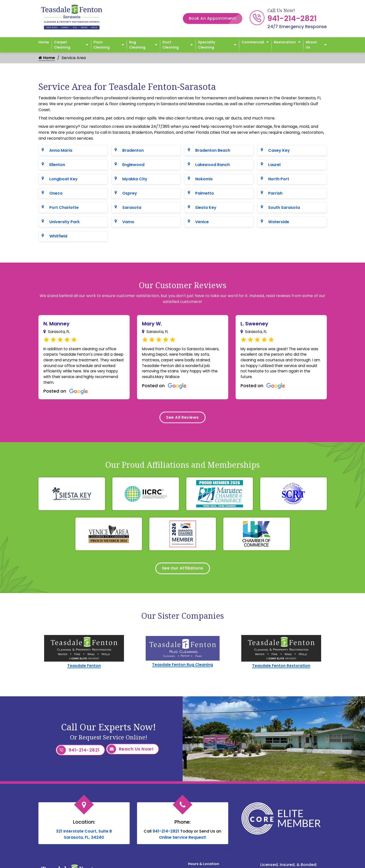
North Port (279, 179)
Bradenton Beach (213, 151)
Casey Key (279, 151)
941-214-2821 (292, 18)
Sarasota (132, 208)
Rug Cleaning (137, 45)
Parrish (275, 193)
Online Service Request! (183, 842)
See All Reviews (183, 421)
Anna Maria (61, 151)
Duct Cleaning (171, 45)
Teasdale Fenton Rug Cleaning (182, 671)
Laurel (274, 165)
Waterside (279, 222)
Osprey (130, 193)
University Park (64, 222)
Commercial (253, 42)
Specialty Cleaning (207, 45)
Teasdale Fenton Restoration (281, 672)
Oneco (56, 193)
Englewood (133, 165)
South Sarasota (284, 208)
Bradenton (133, 151)
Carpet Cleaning (62, 45)
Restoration (285, 42)
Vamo (128, 222)
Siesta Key (206, 208)
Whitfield (58, 236)
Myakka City (135, 179)
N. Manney (56, 324)
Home (44, 42)
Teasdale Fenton (84, 672)
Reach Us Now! (130, 755)
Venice (202, 222)
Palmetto (205, 193)
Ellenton (57, 165)
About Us (311, 45)
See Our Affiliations (182, 574)
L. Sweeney (254, 324)
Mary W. (152, 324)
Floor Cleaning (102, 45)
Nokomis (204, 179)
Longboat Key (63, 179)
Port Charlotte (64, 208)
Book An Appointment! (216, 18)
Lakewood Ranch (212, 165)
